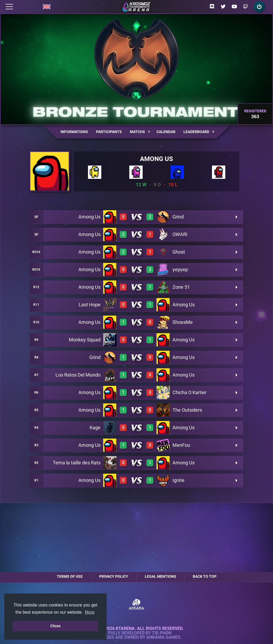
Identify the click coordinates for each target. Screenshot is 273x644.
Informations (74, 132)
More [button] (90, 612)
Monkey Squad (85, 340)
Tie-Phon (162, 633)
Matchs (140, 132)
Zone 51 (181, 287)
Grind (178, 217)
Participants (109, 132)
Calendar (166, 132)
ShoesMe (183, 322)
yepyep (180, 269)
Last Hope (90, 305)
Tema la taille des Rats (77, 463)
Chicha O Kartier (190, 392)
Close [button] (55, 626)
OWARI (180, 234)
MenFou (181, 445)
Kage (95, 428)
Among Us (156, 159)
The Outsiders (187, 410)
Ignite (178, 480)
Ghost (179, 252)
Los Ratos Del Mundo (78, 375)
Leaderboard (199, 132)
